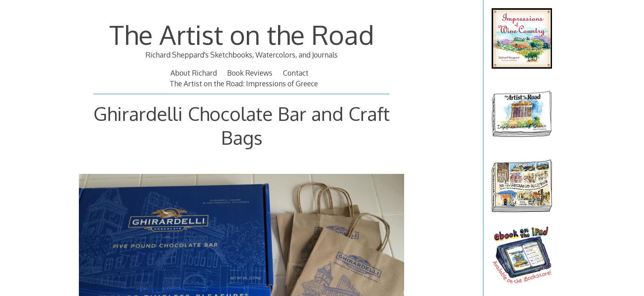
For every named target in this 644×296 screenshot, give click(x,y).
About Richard (194, 73)
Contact (296, 73)
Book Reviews (250, 73)
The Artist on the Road (242, 34)
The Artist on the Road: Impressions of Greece (244, 83)
